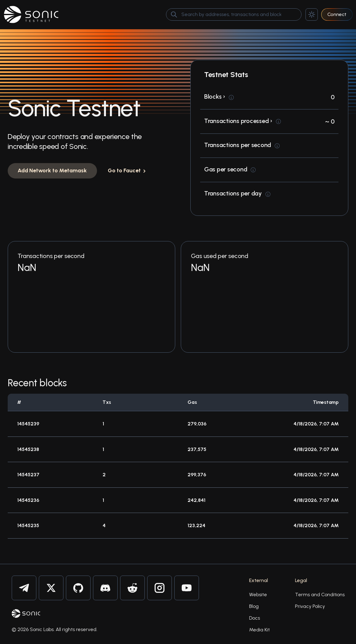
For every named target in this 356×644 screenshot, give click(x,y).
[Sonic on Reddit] (132, 588)
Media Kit (259, 630)
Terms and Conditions (320, 595)
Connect (337, 14)
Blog (254, 606)
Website (258, 595)
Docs (255, 618)
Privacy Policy (310, 606)
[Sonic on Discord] (105, 588)
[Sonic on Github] (78, 588)
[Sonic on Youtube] (187, 588)
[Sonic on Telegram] (24, 588)
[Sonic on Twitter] (51, 588)
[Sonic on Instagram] (160, 588)
